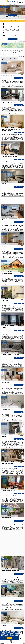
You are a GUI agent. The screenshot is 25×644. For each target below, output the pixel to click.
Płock (3, 63)
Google (17, 632)
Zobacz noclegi (19, 78)
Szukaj (13, 39)
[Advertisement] (12, 543)
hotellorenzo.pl (12, 1)
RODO (2, 636)
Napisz (24, 644)
